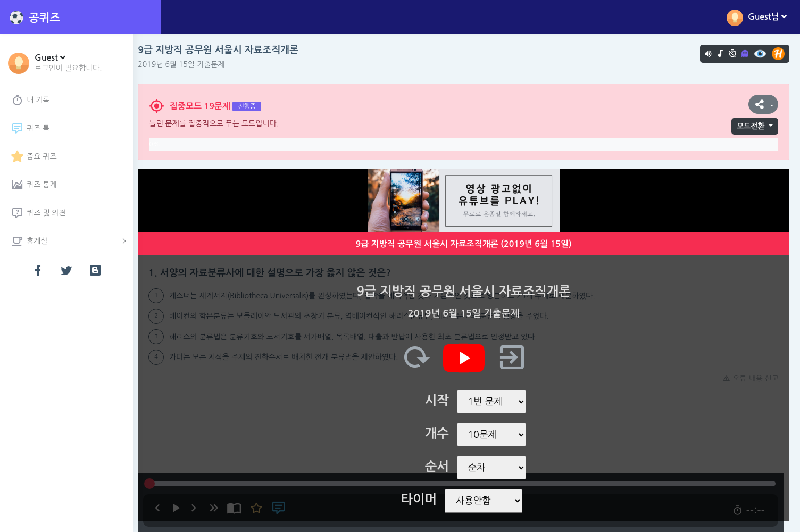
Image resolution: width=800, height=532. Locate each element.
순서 (440, 467)
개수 (440, 434)
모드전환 (751, 126)
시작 (440, 401)
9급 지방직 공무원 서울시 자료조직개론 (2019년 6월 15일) (466, 244)
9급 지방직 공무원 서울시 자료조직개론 (224, 50)
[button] (68, 62)
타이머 (422, 500)
